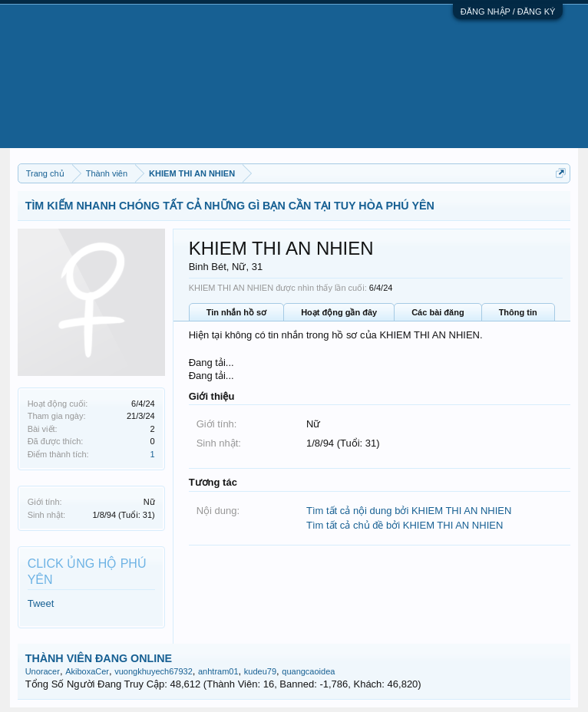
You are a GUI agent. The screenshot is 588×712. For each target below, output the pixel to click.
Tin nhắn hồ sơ (236, 312)
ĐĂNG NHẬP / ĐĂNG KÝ (508, 12)
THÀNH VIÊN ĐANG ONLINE (99, 658)
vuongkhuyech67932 (154, 671)
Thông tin (518, 312)
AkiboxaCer (87, 671)
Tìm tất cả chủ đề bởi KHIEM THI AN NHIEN (405, 525)
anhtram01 (218, 671)
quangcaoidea (308, 671)
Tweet (41, 603)
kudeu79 (260, 671)
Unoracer (43, 671)
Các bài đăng (438, 312)
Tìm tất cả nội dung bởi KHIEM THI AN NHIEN (409, 511)
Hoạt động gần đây (339, 312)
